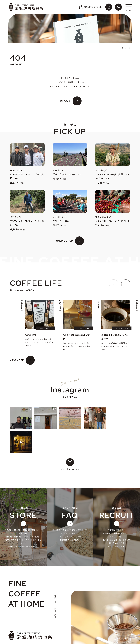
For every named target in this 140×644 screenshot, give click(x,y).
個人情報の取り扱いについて (23, 630)
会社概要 (15, 622)
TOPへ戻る (65, 101)
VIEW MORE (17, 360)
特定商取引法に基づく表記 (22, 634)
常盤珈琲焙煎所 (26, 7)
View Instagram (70, 440)
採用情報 (15, 626)
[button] (114, 284)
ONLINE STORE (90, 7)
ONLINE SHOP (65, 241)
